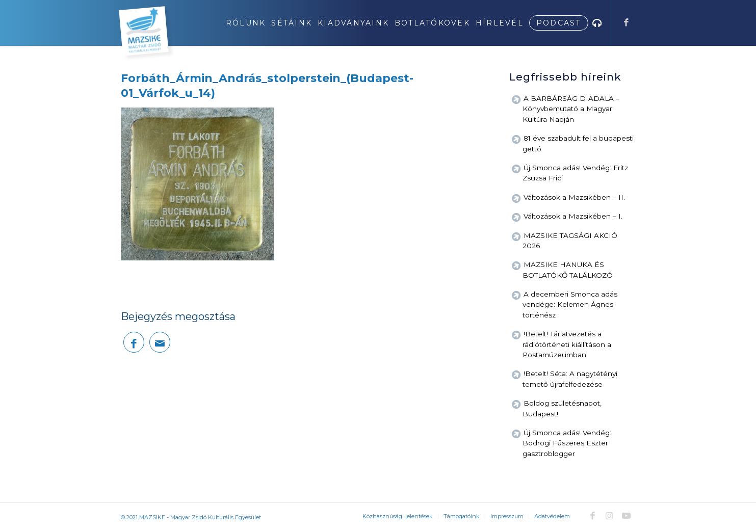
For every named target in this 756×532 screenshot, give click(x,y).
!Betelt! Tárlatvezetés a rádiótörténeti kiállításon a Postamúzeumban (567, 344)
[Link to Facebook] (627, 22)
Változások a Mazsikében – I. (573, 216)
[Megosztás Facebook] (134, 342)
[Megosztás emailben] (160, 342)
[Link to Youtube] (627, 516)
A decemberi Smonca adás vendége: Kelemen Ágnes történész (570, 304)
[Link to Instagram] (610, 516)
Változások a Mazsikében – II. (574, 197)
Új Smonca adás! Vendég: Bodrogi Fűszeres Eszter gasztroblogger (567, 443)
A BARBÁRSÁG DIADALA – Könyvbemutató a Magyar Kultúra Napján (571, 109)
